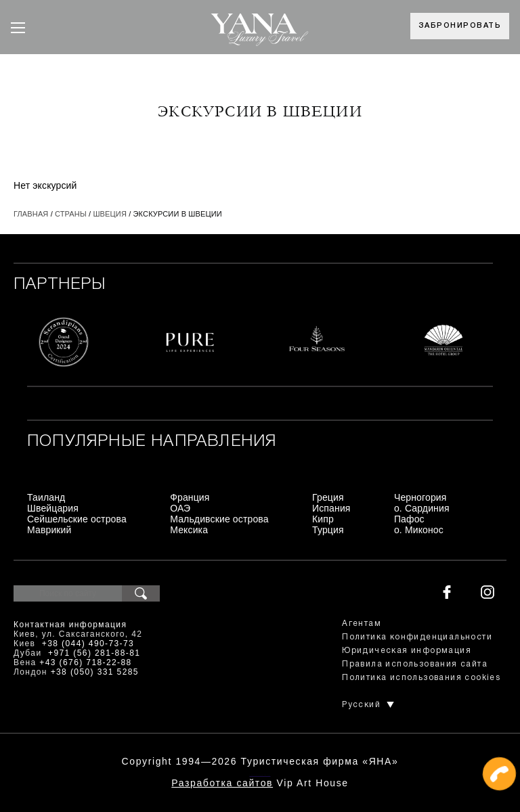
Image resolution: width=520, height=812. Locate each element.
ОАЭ (180, 508)
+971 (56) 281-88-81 (94, 653)
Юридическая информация (407, 651)
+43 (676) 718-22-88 (85, 662)
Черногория (420, 497)
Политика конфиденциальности (417, 637)
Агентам (362, 624)
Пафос (409, 519)
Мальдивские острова (219, 519)
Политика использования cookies (421, 678)
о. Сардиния (422, 508)
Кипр (323, 519)
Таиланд (46, 497)
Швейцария (53, 508)
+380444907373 (260, 775)
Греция (328, 497)
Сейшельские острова (77, 519)
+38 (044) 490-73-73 (88, 644)
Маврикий (49, 530)
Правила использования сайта (415, 664)
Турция (328, 530)
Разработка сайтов (222, 783)
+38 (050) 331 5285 (95, 672)
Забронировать (460, 26)
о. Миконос (419, 530)
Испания (331, 508)
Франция (190, 497)
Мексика (189, 530)
